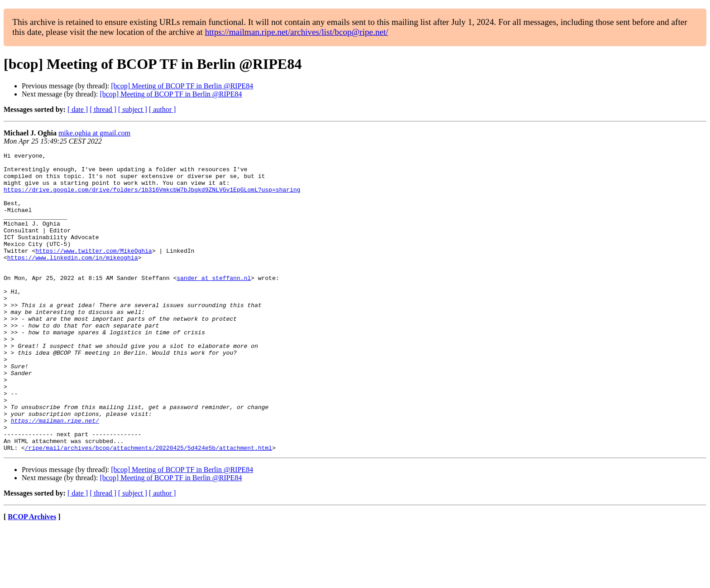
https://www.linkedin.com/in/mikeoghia (73, 279)
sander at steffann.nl (214, 304)
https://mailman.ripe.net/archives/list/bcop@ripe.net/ (296, 32)
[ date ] (78, 109)
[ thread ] (103, 109)
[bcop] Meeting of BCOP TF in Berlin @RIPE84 (182, 86)
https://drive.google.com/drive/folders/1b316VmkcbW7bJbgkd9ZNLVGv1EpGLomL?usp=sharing (152, 198)
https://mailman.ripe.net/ (55, 475)
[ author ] (163, 109)
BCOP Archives (32, 576)
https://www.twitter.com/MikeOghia (94, 271)
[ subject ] (133, 109)
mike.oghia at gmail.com (94, 133)
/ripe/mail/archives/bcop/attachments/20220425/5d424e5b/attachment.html (149, 507)
